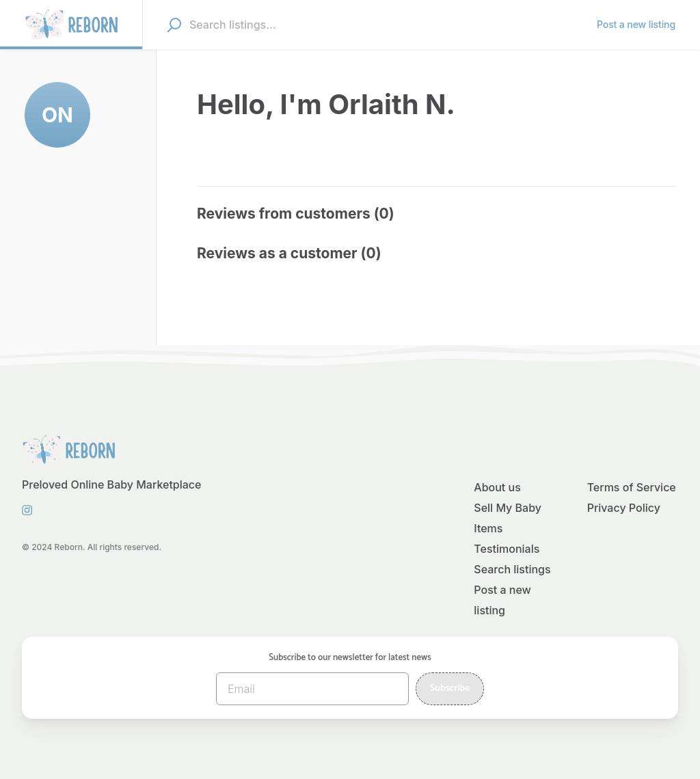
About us (497, 487)
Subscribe (450, 688)
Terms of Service (632, 487)
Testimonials (507, 549)
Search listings (512, 569)
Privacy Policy (624, 508)
